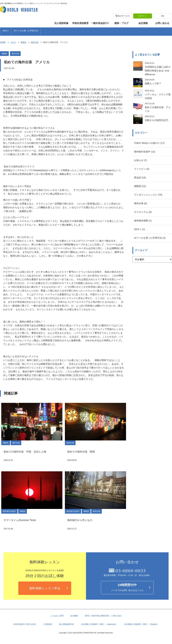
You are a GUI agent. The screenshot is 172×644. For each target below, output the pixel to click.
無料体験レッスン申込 (45, 588)
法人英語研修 (61, 23)
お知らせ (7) (140, 160)
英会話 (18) (140, 177)
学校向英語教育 (80, 23)
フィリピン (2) (142, 169)
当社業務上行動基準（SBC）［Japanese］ (99, 624)
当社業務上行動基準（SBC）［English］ (141, 624)
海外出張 (35, 42)
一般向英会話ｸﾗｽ (100, 23)
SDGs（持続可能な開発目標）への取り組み (103, 616)
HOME (3, 42)
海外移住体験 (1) (143, 221)
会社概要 (74, 616)
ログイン (143, 16)
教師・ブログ (121, 23)
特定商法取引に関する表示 (25, 624)
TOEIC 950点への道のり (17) (149, 143)
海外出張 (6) (140, 203)
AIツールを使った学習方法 (26, 31)
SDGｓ (6, 31)
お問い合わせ (162, 23)
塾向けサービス (123, 16)
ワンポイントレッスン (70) (148, 195)
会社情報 (143, 23)
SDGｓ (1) (139, 229)
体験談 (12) (140, 186)
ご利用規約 (48, 624)
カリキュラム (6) (143, 212)
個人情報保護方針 (67, 624)
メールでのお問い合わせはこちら (127, 587)
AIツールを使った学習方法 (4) (150, 238)
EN (163, 16)
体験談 (23, 42)
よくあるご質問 (57, 616)
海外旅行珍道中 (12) (145, 152)
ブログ (13, 42)
